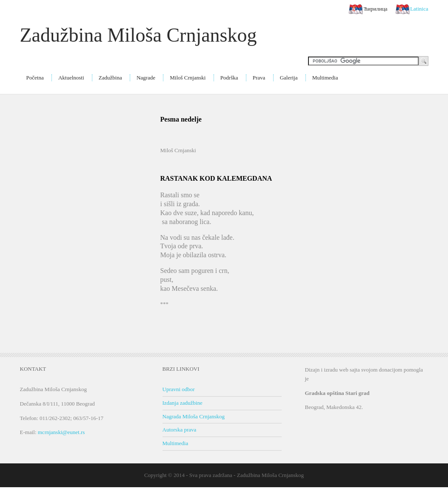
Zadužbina (110, 78)
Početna (35, 78)
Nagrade (146, 78)
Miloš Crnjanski (188, 78)
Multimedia (325, 78)
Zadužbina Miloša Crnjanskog (138, 35)
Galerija (289, 78)
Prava (259, 78)
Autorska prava (180, 430)
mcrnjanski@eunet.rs (61, 432)
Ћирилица (368, 9)
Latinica (412, 9)
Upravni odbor (179, 389)
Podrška (229, 78)
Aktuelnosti (71, 78)
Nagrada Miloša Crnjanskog (194, 416)
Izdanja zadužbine (183, 403)
